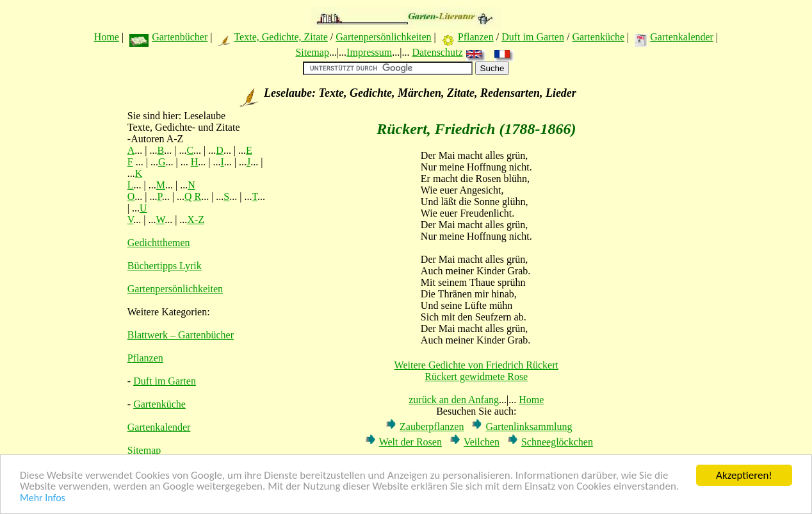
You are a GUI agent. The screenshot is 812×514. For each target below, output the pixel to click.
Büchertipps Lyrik (165, 266)
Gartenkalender (682, 37)
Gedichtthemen (159, 243)
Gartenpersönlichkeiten (383, 37)
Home (107, 37)
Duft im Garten (533, 37)
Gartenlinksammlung (529, 427)
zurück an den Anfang (454, 400)
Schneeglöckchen (557, 442)
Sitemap (312, 52)
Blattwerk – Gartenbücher (181, 335)
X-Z (196, 220)
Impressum (369, 52)
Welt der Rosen (410, 442)
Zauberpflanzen (432, 427)
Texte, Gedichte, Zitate (280, 37)
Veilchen (482, 442)
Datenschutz (437, 52)
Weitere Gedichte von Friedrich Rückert (476, 365)
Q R (193, 196)
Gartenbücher (180, 37)
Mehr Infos (43, 499)
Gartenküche (598, 37)
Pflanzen (476, 37)
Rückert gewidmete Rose (476, 377)
